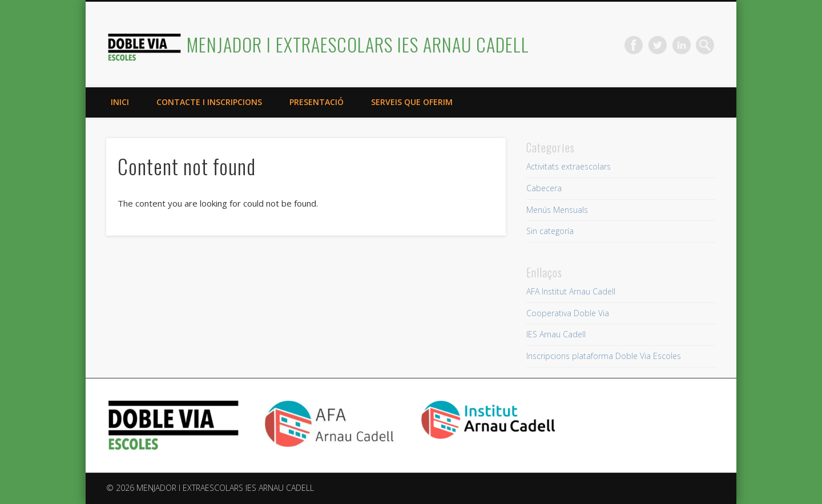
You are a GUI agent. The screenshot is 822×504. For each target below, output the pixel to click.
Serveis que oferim (412, 102)
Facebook (634, 45)
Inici (120, 102)
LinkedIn (682, 45)
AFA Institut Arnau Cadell (571, 291)
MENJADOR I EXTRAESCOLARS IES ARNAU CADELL (358, 44)
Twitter (658, 45)
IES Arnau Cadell (556, 334)
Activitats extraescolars (569, 166)
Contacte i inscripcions (209, 102)
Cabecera (544, 188)
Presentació (317, 102)
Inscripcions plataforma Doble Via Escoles (604, 356)
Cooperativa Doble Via (568, 313)
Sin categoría (550, 231)
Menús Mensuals (557, 210)
